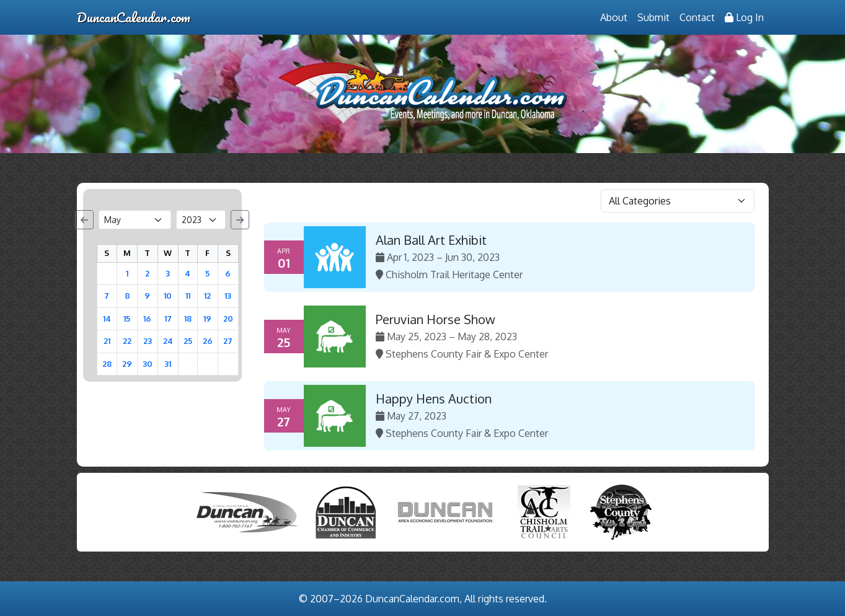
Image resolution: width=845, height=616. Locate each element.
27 (228, 341)
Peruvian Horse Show (436, 319)
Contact (697, 17)
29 (127, 364)
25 (188, 341)
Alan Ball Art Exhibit (431, 240)
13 (228, 296)
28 (107, 364)
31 (168, 364)
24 (168, 341)
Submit (653, 17)
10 (168, 296)
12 (207, 296)
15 (127, 319)
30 (148, 364)
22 (127, 341)
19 (207, 319)
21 (107, 341)
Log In (744, 17)
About (614, 17)
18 (188, 319)
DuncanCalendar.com (134, 17)
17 (168, 319)
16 (147, 319)
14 (107, 319)
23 (148, 341)
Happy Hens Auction (434, 398)
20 (228, 319)
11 (188, 296)
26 (208, 341)
